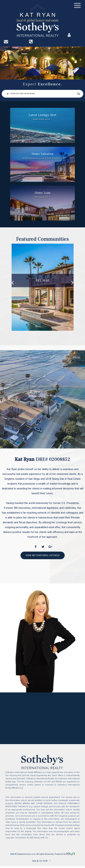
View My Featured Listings (43, 555)
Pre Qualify (41, 197)
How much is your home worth (41, 158)
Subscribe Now (41, 119)
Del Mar (42, 280)
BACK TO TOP (40, 861)
